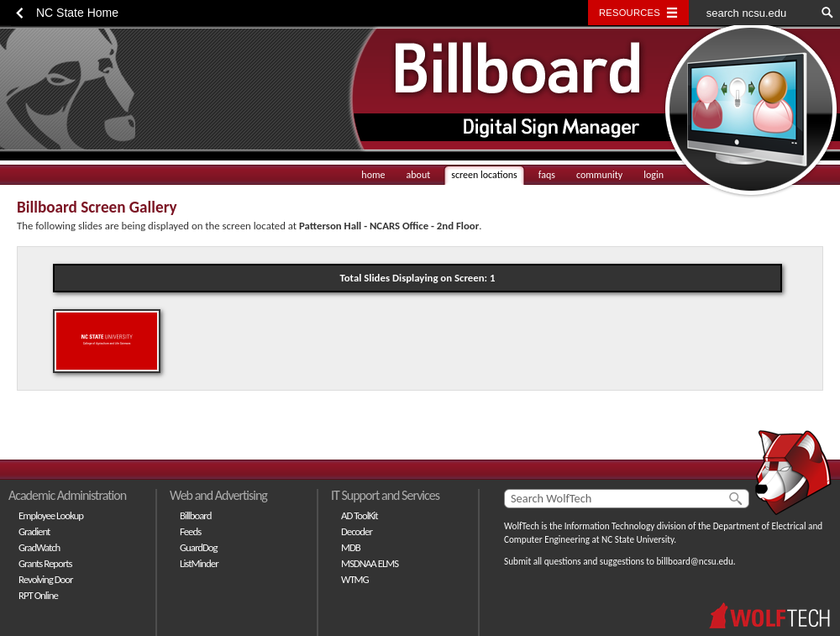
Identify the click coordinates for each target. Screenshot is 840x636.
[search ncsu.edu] (752, 13)
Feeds (190, 531)
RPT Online (38, 595)
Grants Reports (45, 563)
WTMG (355, 579)
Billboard (195, 515)
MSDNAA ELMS (370, 563)
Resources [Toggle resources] (630, 13)
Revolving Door (46, 579)
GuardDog (199, 547)
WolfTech (522, 526)
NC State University (638, 539)
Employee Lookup (51, 515)
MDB (351, 547)
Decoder (357, 531)
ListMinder (199, 563)
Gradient (34, 531)
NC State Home (77, 13)
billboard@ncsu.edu (694, 561)
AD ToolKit (360, 515)
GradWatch (39, 547)
